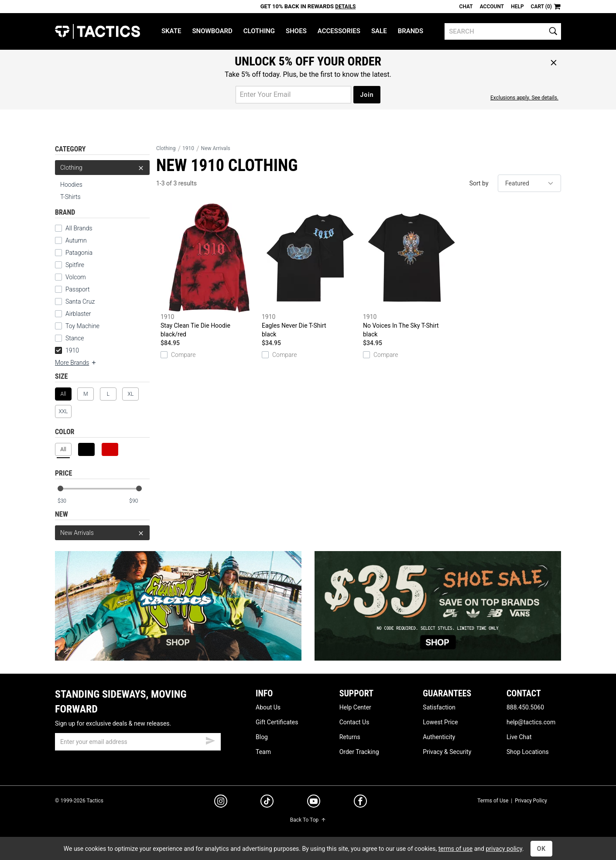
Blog (262, 737)
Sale (379, 31)
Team (263, 752)
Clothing (259, 31)
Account (492, 7)
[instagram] (221, 802)
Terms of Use (493, 801)
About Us (268, 707)
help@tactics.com (531, 722)
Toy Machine (77, 326)
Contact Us (354, 722)
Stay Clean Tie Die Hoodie (209, 271)
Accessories (339, 31)
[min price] (68, 501)
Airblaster (73, 314)
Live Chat (519, 737)
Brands (411, 31)
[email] (138, 742)
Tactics (98, 31)
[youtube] (314, 803)
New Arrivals (102, 533)
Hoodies (71, 185)
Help (517, 7)
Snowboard (212, 31)
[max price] (139, 501)
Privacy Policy (531, 801)
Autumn (71, 240)
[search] (503, 31)
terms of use (455, 849)
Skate (171, 31)
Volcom (70, 277)
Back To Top (308, 820)
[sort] (529, 183)
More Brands (76, 363)
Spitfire (70, 265)
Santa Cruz (75, 302)
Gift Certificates (277, 722)
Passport (72, 289)
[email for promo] (293, 95)
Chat (466, 7)
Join (367, 95)
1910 (67, 350)
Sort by (479, 183)
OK (542, 849)
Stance (69, 338)
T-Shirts (70, 197)
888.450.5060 (525, 707)
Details (345, 7)
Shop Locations (528, 752)
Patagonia (74, 253)
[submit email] (210, 740)
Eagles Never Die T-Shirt (310, 271)
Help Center (355, 707)
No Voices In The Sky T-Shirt (411, 271)
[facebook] (360, 803)
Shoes (296, 31)
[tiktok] (267, 802)
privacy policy (504, 849)
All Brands (74, 228)
